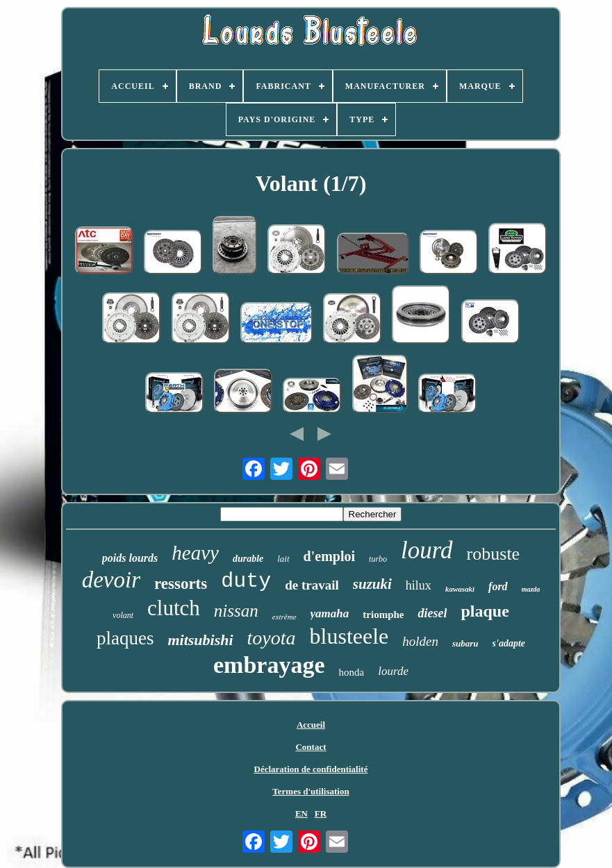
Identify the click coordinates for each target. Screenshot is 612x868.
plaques (125, 638)
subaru (465, 643)
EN (301, 813)
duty (246, 581)
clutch (174, 608)
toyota (272, 638)
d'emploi (329, 556)
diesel (432, 613)
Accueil (311, 725)
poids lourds (130, 558)
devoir (111, 580)
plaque (485, 611)
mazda (531, 589)
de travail (312, 585)
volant (123, 615)
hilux (419, 585)
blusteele (349, 636)
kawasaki (460, 589)
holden (420, 641)
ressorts (181, 584)
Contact (311, 747)
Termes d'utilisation (311, 791)
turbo (378, 559)
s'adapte (509, 643)
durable (248, 559)
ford (498, 586)
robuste (494, 554)
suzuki (372, 584)
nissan (236, 611)
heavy (195, 553)
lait (283, 559)
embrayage (269, 665)
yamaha (330, 614)
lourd (427, 550)
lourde (393, 671)
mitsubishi (200, 640)
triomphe (383, 615)
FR (321, 813)
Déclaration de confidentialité (311, 769)
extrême (284, 617)
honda (352, 672)
